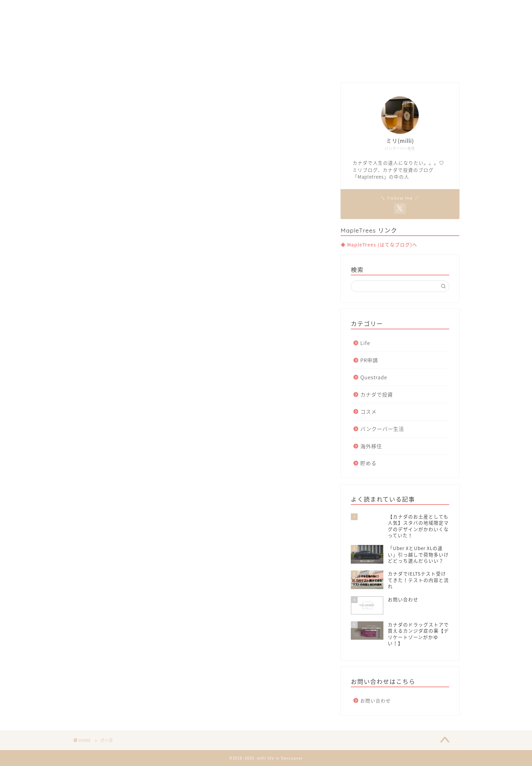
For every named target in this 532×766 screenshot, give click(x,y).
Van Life (232, 65)
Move (266, 65)
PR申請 (369, 360)
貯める (368, 463)
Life (365, 343)
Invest (297, 65)
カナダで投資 (377, 394)
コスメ (368, 411)
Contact (332, 65)
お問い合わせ (376, 700)
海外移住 (371, 446)
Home (197, 65)
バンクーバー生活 (382, 429)
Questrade (374, 377)
